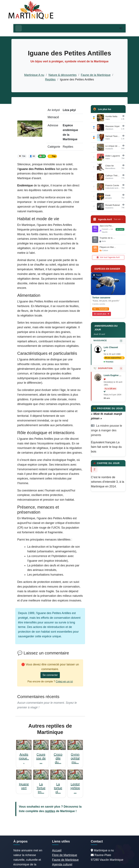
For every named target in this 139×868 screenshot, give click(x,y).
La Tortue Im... (41, 788)
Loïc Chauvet (111, 347)
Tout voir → (118, 219)
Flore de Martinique (65, 855)
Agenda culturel (62, 864)
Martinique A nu (34, 75)
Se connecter (50, 675)
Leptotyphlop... (75, 788)
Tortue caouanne (101, 298)
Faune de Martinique (65, 860)
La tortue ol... (58, 788)
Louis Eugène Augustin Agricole (121, 375)
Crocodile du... (58, 758)
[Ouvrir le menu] (19, 28)
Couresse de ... (41, 758)
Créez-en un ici (64, 681)
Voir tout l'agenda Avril (108, 257)
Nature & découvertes (63, 75)
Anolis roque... (24, 758)
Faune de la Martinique (96, 75)
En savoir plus (102, 314)
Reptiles (50, 79)
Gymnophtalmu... (75, 758)
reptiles (50, 811)
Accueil (57, 850)
